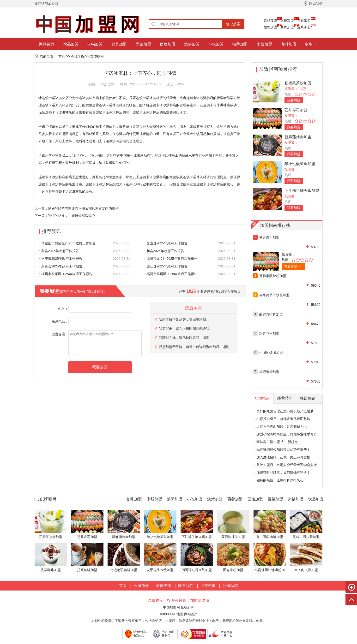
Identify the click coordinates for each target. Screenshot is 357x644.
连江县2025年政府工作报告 (166, 266)
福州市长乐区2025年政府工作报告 (66, 274)
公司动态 (230, 586)
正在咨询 (208, 586)
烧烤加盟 (304, 27)
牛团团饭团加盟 (271, 353)
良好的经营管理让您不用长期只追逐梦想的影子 (83, 208)
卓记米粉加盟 (269, 372)
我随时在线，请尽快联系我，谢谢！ (186, 338)
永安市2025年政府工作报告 (61, 259)
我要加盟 (294, 100)
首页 (62, 56)
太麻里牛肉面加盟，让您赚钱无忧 (282, 426)
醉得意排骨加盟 (271, 314)
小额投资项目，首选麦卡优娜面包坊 (283, 419)
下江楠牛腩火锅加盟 (302, 191)
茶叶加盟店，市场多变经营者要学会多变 (287, 465)
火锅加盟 (287, 20)
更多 (309, 44)
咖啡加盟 (289, 44)
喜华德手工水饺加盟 (274, 295)
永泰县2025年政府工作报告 (61, 266)
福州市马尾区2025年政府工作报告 (171, 274)
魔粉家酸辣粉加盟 (273, 276)
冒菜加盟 (304, 20)
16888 (164, 614)
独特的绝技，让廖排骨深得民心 (72, 216)
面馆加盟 (270, 27)
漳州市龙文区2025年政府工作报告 (171, 259)
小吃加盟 (216, 44)
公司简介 (141, 586)
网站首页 (47, 44)
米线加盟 (264, 44)
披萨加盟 (240, 44)
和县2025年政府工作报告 (59, 251)
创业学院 (78, 56)
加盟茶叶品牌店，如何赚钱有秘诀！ (283, 473)
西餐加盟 (287, 27)
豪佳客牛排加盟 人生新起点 (277, 442)
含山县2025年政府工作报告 (166, 243)
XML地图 (177, 614)
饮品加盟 (270, 20)
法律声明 (163, 586)
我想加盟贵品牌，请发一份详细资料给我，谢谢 (194, 347)
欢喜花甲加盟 (269, 333)
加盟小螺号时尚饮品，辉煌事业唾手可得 (287, 434)
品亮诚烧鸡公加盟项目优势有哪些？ (283, 449)
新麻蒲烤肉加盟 (298, 137)
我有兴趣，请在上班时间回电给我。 (186, 329)
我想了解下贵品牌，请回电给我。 (184, 319)
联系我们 (186, 586)
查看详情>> (293, 266)
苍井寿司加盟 (296, 110)
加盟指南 (97, 56)
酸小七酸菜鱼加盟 (300, 164)
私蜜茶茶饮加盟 (298, 83)
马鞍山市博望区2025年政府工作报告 (68, 243)
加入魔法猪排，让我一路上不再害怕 (283, 457)
